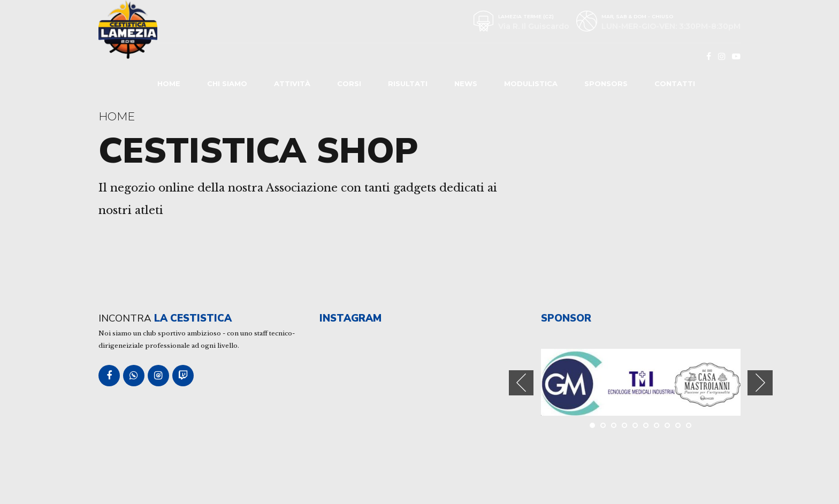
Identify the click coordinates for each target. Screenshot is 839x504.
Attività (292, 83)
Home (169, 83)
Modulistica (531, 83)
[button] (521, 383)
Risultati (408, 83)
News (466, 83)
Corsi (349, 83)
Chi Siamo (227, 83)
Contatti (675, 83)
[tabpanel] (574, 382)
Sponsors (606, 83)
